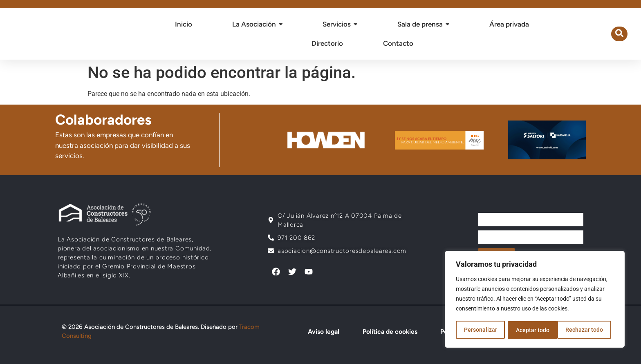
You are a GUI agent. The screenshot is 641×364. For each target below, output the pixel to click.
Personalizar (480, 330)
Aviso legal (322, 332)
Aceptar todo (589, 330)
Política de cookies (388, 332)
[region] (535, 300)
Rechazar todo (534, 330)
